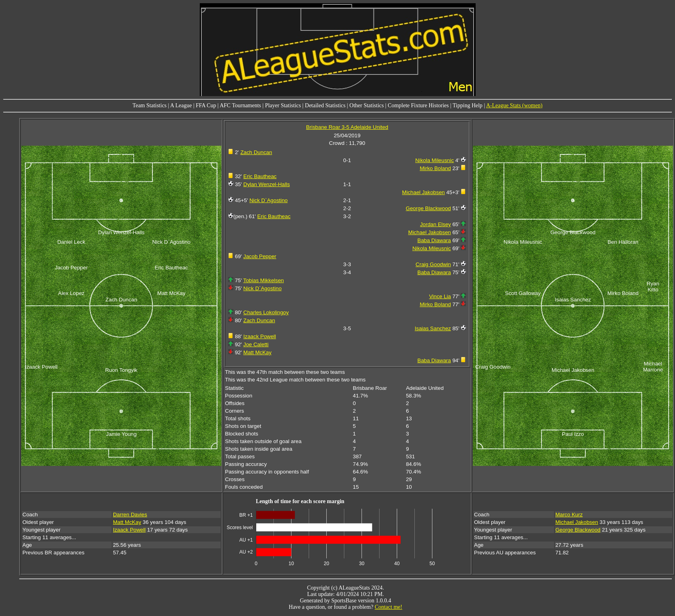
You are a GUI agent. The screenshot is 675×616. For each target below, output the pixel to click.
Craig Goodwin (433, 264)
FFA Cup (206, 105)
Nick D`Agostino (269, 200)
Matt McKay (257, 352)
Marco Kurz (569, 515)
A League (181, 105)
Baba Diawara (434, 240)
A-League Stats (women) (514, 105)
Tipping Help (468, 105)
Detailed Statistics (325, 105)
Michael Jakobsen (423, 192)
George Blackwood (429, 208)
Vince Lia (440, 296)
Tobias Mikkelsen (264, 280)
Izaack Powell (260, 336)
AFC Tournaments (240, 105)
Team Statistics (150, 105)
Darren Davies (130, 515)
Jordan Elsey (435, 224)
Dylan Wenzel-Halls (267, 184)
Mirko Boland (435, 168)
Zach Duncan (256, 152)
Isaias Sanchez (433, 328)
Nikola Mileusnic (434, 160)
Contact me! (389, 607)
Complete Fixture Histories (418, 105)
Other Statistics (367, 105)
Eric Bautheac (260, 176)
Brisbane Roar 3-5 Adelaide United (347, 127)
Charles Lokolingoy (266, 312)
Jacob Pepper (260, 256)
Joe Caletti (256, 344)
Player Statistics (283, 105)
